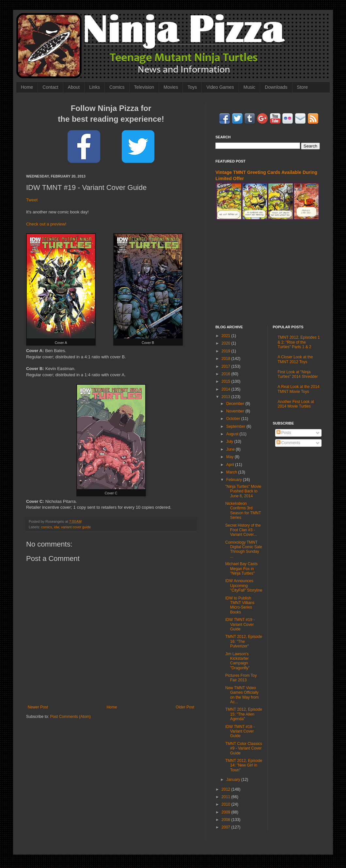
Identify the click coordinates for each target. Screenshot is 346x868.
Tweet (32, 200)
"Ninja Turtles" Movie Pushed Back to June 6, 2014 (243, 491)
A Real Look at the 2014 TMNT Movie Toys (299, 389)
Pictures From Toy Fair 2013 (241, 678)
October (234, 419)
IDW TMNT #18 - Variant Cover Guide (240, 731)
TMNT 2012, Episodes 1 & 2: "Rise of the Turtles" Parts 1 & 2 (299, 342)
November (236, 411)
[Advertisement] (268, 273)
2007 (227, 827)
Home (27, 87)
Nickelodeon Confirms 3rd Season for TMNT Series (243, 511)
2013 (227, 397)
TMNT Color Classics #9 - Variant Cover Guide (244, 748)
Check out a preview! (46, 224)
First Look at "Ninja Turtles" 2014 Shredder (298, 374)
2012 (227, 789)
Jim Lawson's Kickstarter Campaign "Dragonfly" (237, 661)
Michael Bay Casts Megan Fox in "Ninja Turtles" (241, 569)
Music (250, 87)
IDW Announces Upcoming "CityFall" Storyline (244, 586)
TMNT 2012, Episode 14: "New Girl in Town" (244, 765)
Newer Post (38, 707)
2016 (227, 374)
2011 (227, 797)
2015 (227, 381)
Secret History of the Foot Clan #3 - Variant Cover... (243, 530)
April (231, 465)
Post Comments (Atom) (70, 717)
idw (56, 527)
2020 (227, 343)
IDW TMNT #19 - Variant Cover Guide (240, 624)
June (231, 449)
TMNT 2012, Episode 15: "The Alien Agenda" (244, 714)
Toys (192, 87)
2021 (227, 336)
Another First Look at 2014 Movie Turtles (296, 404)
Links (94, 87)
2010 (227, 804)
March (232, 472)
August (233, 434)
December (236, 404)
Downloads (276, 87)
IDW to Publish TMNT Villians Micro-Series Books (240, 605)
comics (47, 527)
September (236, 426)
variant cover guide (76, 527)
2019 (227, 351)
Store (302, 87)
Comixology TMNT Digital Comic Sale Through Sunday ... (244, 549)
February (235, 480)
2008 (227, 820)
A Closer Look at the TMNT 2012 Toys (295, 359)
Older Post (185, 707)
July (230, 442)
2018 (227, 359)
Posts (284, 433)
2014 (227, 389)
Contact (50, 87)
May (230, 457)
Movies (171, 87)
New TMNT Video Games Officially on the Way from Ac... (242, 695)
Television (144, 87)
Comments (288, 443)
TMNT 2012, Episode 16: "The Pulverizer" (244, 641)
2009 (227, 812)
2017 (227, 366)
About (74, 87)
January (234, 780)
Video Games (220, 87)
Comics (117, 87)
